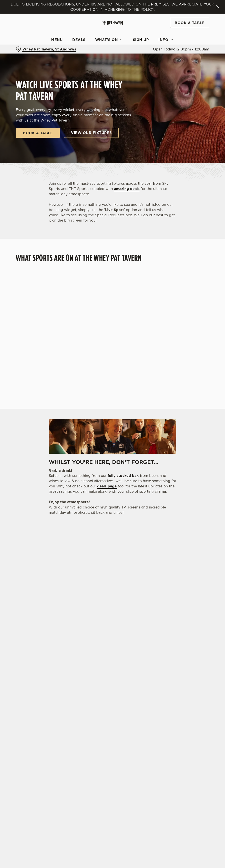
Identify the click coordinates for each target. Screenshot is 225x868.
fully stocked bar (123, 476)
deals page (107, 486)
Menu (57, 40)
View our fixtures (91, 133)
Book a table (38, 133)
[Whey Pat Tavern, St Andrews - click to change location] (46, 49)
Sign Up (141, 40)
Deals (79, 40)
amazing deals (127, 189)
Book (190, 23)
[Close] (218, 7)
